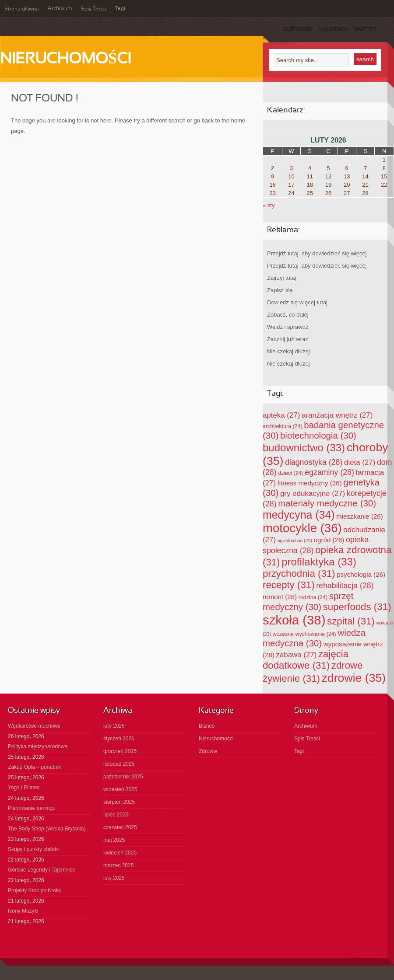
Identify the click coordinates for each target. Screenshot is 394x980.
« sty (269, 205)
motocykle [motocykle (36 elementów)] (302, 528)
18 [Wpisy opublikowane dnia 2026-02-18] (310, 185)
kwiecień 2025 (120, 853)
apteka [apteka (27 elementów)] (281, 415)
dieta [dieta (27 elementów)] (360, 462)
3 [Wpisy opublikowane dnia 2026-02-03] (291, 168)
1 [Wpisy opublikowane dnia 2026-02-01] (384, 160)
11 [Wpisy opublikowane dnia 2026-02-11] (310, 176)
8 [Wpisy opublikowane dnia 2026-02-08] (384, 168)
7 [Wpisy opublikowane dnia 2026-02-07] (365, 168)
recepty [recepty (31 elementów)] (289, 585)
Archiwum (60, 9)
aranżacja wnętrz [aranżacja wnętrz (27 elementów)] (337, 415)
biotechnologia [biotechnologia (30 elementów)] (318, 435)
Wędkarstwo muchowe (34, 726)
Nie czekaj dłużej (288, 351)
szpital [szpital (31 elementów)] (351, 621)
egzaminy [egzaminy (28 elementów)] (329, 472)
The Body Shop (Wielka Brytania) (47, 829)
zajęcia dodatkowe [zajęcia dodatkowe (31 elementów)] (306, 660)
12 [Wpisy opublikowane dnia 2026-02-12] (328, 176)
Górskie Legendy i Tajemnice (42, 870)
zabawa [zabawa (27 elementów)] (297, 655)
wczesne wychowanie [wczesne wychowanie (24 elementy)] (304, 634)
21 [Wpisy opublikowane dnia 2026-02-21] (365, 185)
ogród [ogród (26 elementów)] (329, 540)
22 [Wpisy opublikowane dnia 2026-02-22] (384, 185)
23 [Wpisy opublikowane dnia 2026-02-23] (272, 193)
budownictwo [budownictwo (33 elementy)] (304, 448)
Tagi (120, 9)
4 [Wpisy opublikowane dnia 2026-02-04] (310, 168)
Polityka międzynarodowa (38, 746)
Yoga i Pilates (24, 788)
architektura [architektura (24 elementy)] (283, 426)
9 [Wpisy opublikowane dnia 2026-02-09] (273, 176)
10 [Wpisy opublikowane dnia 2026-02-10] (291, 176)
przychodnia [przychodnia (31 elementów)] (299, 574)
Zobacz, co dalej (288, 315)
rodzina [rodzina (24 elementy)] (313, 597)
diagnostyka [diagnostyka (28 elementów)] (314, 462)
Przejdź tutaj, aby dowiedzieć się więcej (317, 253)
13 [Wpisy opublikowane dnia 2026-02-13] (347, 176)
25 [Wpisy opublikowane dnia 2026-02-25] (310, 193)
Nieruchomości (65, 59)
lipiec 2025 (116, 815)
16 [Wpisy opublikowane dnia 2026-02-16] (272, 185)
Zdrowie (208, 751)
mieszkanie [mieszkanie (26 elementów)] (360, 516)
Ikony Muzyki (23, 911)
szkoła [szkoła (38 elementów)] (294, 620)
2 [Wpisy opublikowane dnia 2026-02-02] (273, 168)
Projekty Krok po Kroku (35, 890)
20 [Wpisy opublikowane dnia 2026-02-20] (347, 185)
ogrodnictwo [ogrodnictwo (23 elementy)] (295, 541)
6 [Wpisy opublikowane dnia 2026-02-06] (347, 168)
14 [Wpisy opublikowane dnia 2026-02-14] (365, 176)
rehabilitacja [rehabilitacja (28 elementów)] (345, 586)
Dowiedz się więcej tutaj (297, 302)
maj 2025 (114, 840)
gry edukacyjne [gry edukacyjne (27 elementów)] (313, 493)
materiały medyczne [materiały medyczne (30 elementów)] (327, 503)
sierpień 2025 (119, 802)
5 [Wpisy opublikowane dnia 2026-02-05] (328, 168)
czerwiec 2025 (120, 827)
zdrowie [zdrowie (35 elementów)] (354, 678)
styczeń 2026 (119, 739)
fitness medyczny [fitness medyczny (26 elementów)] (310, 483)
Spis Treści (94, 9)
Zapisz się (280, 290)
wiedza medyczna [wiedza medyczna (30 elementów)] (314, 638)
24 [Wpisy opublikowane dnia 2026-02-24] (291, 193)
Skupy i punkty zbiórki (33, 849)
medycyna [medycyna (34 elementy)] (299, 515)
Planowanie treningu (32, 808)
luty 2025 (114, 878)
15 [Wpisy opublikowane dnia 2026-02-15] (384, 176)
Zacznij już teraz (288, 339)
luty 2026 (114, 726)
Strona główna (22, 9)
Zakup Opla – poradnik (34, 767)
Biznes (207, 726)
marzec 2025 (118, 865)
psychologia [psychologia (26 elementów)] (361, 574)
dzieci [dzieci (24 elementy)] (290, 473)
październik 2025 (123, 777)
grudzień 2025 (120, 751)
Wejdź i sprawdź (288, 327)
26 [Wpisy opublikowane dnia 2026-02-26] (328, 193)
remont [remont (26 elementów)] (280, 597)
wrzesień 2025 (120, 789)
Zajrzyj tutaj (281, 278)
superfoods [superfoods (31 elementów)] (357, 607)
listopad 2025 (119, 764)
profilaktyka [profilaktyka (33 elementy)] (319, 562)
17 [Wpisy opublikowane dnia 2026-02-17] (291, 185)
